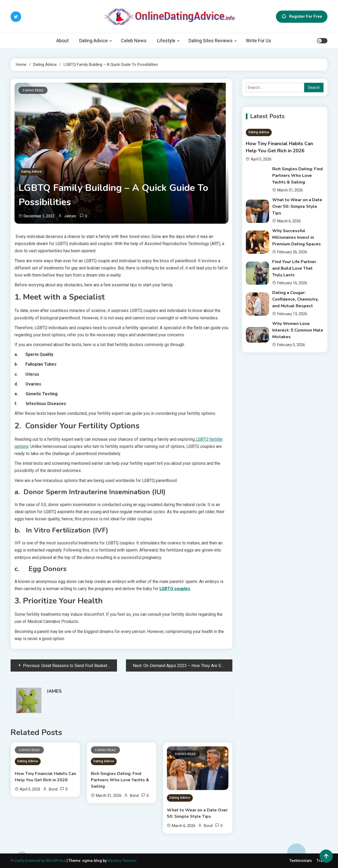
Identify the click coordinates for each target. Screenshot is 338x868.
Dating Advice (93, 41)
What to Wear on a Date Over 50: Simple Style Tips (197, 813)
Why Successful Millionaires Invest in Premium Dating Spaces (297, 237)
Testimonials (301, 861)
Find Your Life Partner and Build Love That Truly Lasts (294, 268)
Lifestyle (166, 41)
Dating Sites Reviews (211, 41)
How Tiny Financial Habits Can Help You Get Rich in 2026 (45, 777)
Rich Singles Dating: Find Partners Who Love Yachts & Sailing (120, 780)
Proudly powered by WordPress (39, 861)
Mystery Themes (122, 861)
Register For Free (302, 17)
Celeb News (134, 41)
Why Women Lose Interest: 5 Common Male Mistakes (298, 330)
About (62, 41)
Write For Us (259, 41)
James (70, 216)
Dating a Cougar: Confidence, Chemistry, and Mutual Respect (295, 299)
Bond (53, 789)
